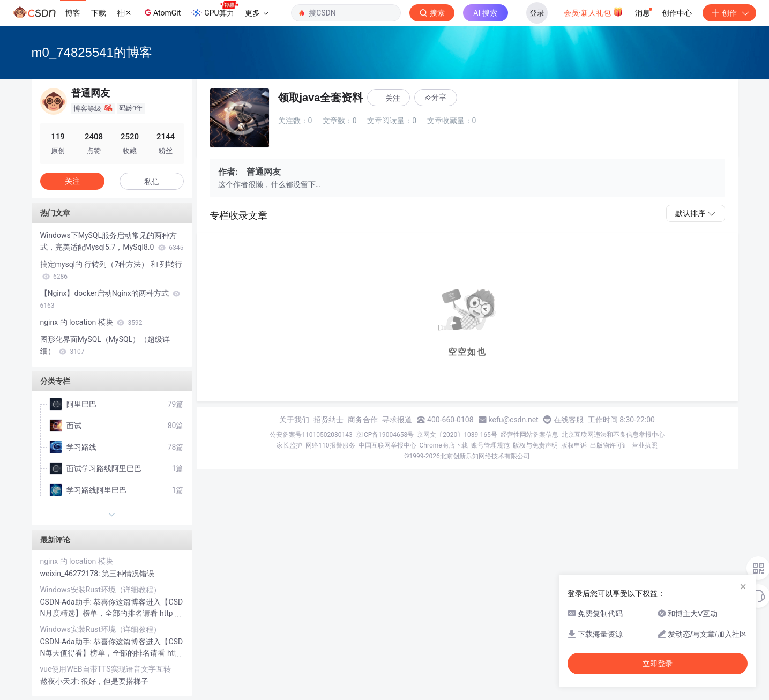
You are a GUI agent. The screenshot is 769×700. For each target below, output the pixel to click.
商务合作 (363, 420)
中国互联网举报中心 (387, 445)
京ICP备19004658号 (385, 435)
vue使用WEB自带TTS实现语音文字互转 (106, 669)
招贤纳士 (328, 420)
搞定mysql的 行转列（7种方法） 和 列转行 (111, 270)
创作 (729, 13)
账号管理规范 (490, 445)
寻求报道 (397, 420)
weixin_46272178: (71, 574)
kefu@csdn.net (514, 420)
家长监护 (289, 445)
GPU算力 (215, 10)
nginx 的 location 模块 (91, 322)
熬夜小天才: (61, 681)
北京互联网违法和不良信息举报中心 (613, 435)
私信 (152, 182)
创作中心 (677, 13)
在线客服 (569, 420)
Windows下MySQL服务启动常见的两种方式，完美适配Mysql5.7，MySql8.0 (112, 241)
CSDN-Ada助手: (67, 602)
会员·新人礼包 (593, 12)
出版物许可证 (609, 445)
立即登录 (658, 664)
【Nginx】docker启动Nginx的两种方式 (110, 299)
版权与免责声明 (535, 445)
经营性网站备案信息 (529, 435)
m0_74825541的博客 (92, 52)
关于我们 (294, 420)
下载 (99, 13)
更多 (257, 13)
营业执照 (645, 445)
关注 (72, 181)
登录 (537, 13)
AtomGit (162, 12)
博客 (73, 13)
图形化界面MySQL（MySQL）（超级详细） (105, 345)
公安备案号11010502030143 (311, 435)
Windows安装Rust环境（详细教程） (100, 590)
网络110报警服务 (330, 445)
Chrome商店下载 (444, 445)
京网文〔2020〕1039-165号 (457, 435)
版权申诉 (574, 445)
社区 (124, 13)
